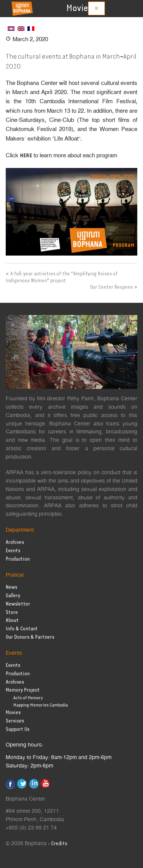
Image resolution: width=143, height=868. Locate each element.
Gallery (13, 596)
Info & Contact (22, 629)
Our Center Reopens (111, 287)
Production (18, 559)
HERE (26, 156)
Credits (59, 844)
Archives (15, 543)
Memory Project (23, 690)
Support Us (18, 730)
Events (13, 551)
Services (15, 721)
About (12, 621)
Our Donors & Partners (30, 637)
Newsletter (18, 604)
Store (12, 613)
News (11, 587)
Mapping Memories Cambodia (41, 705)
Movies (79, 8)
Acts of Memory (28, 698)
